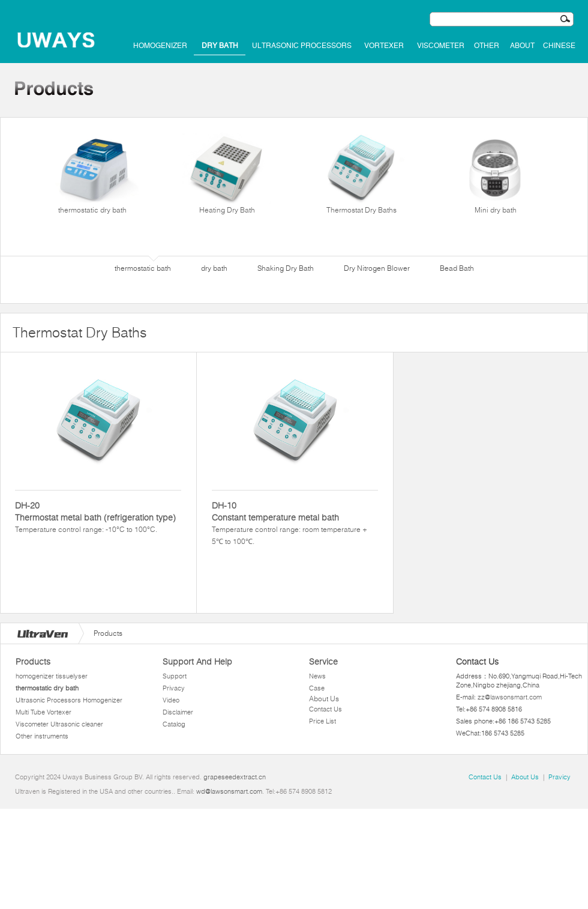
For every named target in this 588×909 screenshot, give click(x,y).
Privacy (174, 688)
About (522, 46)
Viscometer (441, 46)
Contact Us (325, 709)
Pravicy (559, 777)
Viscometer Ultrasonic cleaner (59, 724)
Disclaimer (178, 712)
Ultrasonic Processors (302, 46)
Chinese (559, 46)
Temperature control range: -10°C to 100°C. (98, 517)
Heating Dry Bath (227, 174)
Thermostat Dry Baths (361, 174)
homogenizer (160, 46)
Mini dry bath (496, 174)
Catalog (174, 724)
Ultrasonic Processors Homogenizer (69, 700)
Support (175, 676)
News (317, 676)
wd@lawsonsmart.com (229, 791)
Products (33, 662)
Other (487, 46)
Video (171, 700)
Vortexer (384, 46)
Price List (322, 721)
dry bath (220, 46)
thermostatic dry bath (92, 174)
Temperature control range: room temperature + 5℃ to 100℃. (295, 523)
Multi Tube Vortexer (43, 712)
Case (317, 688)
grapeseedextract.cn (235, 777)
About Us (324, 699)
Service (323, 662)
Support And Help (197, 662)
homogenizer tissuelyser (52, 676)
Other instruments (42, 736)
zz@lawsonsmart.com (510, 697)
